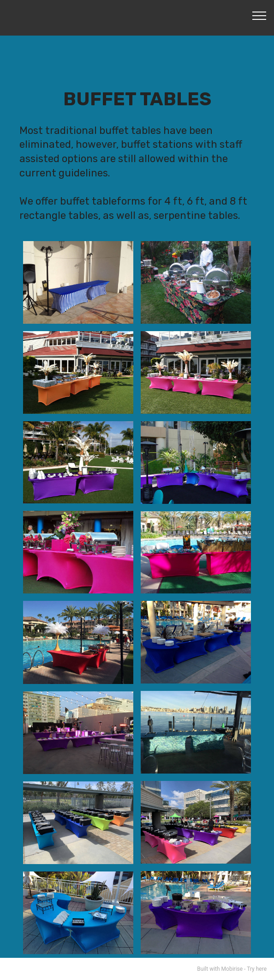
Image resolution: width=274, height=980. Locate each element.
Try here (257, 969)
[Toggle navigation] (259, 15)
